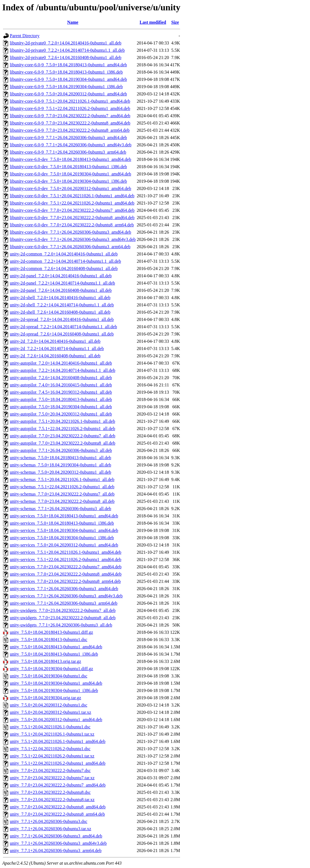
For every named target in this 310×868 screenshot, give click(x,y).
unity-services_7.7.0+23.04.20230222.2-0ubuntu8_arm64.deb (65, 581)
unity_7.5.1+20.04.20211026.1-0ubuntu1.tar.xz (52, 734)
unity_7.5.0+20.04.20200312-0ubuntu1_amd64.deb (56, 720)
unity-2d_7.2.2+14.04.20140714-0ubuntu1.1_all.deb (57, 349)
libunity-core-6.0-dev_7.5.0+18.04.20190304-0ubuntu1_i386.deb (68, 181)
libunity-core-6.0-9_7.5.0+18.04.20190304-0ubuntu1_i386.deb (66, 87)
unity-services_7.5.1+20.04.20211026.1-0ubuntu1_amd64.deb (66, 552)
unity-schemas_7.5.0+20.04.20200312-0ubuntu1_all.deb (60, 472)
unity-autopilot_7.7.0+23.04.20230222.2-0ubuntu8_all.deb (63, 443)
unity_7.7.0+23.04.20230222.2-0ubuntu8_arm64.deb (57, 814)
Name (73, 22)
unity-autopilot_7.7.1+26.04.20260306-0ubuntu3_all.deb (61, 450)
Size (175, 22)
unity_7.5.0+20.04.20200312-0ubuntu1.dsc (49, 705)
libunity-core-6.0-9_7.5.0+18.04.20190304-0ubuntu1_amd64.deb (68, 79)
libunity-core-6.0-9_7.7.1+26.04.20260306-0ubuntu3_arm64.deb (68, 152)
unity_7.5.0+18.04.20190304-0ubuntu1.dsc (49, 676)
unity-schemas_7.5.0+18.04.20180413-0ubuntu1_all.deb (60, 458)
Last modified (153, 22)
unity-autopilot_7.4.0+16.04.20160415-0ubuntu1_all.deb (61, 385)
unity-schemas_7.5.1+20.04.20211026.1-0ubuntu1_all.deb (62, 479)
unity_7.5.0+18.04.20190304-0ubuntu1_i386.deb (54, 690)
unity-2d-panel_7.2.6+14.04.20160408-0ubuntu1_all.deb (61, 290)
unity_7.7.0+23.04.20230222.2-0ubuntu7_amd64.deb (58, 785)
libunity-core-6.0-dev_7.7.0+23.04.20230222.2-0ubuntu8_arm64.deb (72, 225)
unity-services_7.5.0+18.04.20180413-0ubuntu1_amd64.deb (64, 516)
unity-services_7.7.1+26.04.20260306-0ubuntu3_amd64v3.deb (66, 596)
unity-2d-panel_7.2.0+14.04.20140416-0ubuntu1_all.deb (61, 276)
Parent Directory (25, 36)
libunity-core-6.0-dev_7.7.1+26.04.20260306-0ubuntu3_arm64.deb (70, 247)
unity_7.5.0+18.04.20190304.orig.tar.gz (45, 698)
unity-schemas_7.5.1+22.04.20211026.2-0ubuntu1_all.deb (62, 487)
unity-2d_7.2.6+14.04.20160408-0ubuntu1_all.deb (55, 356)
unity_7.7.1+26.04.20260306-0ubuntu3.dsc (49, 821)
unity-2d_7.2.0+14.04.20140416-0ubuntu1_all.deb (55, 341)
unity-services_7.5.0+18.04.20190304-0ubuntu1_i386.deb (62, 538)
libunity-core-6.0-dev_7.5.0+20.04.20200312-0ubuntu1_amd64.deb (71, 188)
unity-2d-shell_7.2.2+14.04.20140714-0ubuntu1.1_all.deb (62, 305)
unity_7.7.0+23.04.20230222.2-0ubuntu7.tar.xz (52, 778)
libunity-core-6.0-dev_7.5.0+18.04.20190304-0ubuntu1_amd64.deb (71, 174)
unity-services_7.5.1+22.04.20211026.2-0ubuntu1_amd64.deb (66, 559)
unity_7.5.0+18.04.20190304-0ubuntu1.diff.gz (51, 669)
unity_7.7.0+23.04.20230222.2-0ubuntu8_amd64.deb (58, 807)
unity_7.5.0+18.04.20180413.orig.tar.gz (45, 661)
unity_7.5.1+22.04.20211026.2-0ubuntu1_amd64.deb (58, 763)
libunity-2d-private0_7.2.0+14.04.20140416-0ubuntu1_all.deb (66, 43)
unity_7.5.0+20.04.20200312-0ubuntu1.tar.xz (51, 712)
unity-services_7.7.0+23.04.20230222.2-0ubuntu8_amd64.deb (66, 574)
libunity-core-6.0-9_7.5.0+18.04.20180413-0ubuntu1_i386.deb (66, 72)
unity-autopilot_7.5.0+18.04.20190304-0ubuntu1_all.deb (61, 407)
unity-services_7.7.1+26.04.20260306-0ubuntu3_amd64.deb (64, 589)
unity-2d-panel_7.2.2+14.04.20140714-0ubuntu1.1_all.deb (62, 283)
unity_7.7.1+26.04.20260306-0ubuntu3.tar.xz (51, 829)
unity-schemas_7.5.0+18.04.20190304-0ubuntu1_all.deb (60, 465)
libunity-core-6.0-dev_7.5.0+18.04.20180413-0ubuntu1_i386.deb (68, 167)
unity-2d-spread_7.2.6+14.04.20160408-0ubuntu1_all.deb (62, 334)
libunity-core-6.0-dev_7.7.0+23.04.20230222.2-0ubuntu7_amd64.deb (72, 210)
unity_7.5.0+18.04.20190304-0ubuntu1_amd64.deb (56, 683)
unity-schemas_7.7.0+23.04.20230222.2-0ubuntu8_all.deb (62, 501)
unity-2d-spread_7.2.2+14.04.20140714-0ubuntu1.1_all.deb (63, 327)
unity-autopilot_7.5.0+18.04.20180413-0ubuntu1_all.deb (61, 399)
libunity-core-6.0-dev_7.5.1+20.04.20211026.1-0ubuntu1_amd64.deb (72, 196)
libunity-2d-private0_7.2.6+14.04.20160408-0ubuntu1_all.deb (66, 58)
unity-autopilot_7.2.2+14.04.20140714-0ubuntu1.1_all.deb (63, 370)
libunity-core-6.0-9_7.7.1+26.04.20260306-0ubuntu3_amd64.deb (68, 138)
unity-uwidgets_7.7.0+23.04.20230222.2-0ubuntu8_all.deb (63, 618)
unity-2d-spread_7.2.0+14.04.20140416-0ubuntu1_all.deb (62, 319)
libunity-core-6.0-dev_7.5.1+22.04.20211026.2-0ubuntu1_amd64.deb (72, 203)
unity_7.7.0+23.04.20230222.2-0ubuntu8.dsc (50, 792)
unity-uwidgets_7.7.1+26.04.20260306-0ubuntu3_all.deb (61, 625)
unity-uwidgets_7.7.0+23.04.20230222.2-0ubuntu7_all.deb (63, 610)
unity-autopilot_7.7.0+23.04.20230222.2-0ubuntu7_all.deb (63, 436)
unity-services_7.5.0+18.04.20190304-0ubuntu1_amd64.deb (64, 530)
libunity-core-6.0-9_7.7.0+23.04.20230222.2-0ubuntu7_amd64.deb (70, 116)
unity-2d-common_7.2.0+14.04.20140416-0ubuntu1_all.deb (64, 254)
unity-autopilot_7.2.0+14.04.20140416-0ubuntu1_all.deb (61, 363)
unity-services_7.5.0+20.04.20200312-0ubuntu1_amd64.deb (64, 545)
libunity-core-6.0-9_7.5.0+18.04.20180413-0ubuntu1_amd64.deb (68, 65)
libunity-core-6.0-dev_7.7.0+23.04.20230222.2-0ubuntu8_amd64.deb (72, 218)
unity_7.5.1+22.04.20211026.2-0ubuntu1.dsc (50, 749)
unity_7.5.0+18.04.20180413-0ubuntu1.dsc (49, 640)
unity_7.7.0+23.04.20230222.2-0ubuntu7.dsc (50, 770)
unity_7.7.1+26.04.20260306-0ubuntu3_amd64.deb (56, 836)
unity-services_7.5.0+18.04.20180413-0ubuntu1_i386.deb (62, 523)
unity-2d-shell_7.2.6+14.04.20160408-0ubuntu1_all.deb (60, 312)
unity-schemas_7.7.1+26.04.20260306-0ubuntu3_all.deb (60, 509)
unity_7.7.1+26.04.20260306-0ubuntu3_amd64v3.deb (58, 843)
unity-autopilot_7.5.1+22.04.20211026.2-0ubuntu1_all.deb (62, 429)
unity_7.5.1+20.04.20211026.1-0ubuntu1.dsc (50, 727)
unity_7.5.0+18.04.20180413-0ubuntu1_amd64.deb (56, 647)
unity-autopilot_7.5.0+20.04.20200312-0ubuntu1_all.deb (61, 414)
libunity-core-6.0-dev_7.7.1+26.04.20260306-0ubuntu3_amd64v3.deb (73, 239)
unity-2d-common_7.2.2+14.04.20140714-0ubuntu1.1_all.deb (65, 261)
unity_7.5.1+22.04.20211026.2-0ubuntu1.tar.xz (52, 756)
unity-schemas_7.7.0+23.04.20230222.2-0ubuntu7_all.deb (62, 494)
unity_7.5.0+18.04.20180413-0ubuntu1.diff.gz (51, 632)
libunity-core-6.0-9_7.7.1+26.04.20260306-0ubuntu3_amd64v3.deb (71, 145)
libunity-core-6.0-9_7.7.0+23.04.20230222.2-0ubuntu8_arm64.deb (70, 130)
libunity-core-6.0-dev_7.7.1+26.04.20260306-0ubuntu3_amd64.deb (71, 232)
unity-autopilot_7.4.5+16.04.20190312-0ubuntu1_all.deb (61, 392)
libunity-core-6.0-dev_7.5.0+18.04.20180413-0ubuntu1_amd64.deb (71, 159)
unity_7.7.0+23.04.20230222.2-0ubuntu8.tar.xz (52, 800)
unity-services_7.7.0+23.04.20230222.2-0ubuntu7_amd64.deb (66, 567)
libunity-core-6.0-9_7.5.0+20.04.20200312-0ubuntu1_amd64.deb (68, 94)
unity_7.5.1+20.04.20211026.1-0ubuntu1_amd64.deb (58, 741)
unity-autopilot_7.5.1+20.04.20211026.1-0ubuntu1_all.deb (62, 421)
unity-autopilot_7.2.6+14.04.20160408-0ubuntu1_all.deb (61, 378)
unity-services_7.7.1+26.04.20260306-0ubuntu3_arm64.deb (64, 603)
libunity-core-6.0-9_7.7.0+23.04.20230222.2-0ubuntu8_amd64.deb (70, 123)
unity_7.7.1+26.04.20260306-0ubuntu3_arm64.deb (56, 851)
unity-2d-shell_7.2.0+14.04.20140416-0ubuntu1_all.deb (60, 298)
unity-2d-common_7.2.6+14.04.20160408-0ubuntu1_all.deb (64, 268)
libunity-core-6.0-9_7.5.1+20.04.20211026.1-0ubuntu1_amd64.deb (70, 101)
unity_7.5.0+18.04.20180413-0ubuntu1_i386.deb (54, 654)
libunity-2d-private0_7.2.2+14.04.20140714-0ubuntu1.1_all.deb (67, 50)
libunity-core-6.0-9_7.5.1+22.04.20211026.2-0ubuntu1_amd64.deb (70, 108)
